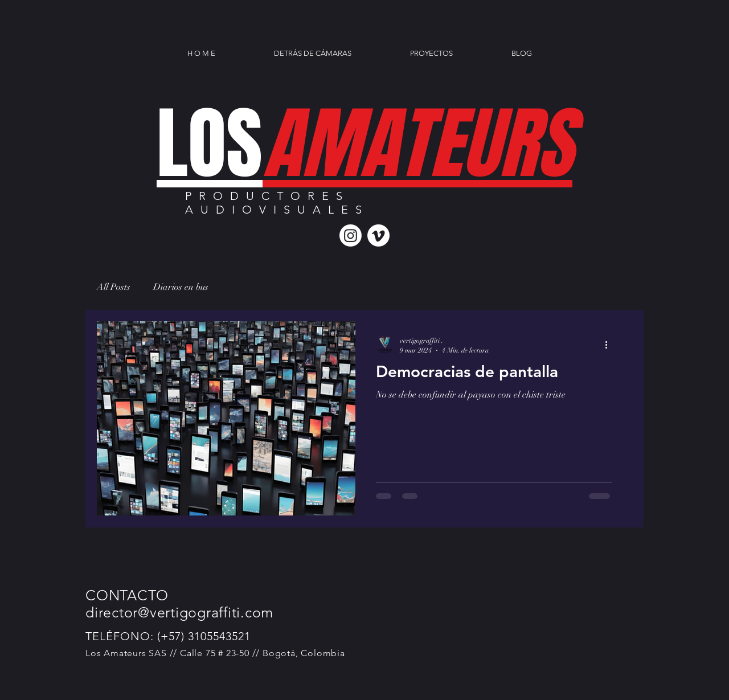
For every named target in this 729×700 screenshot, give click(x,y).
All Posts (114, 287)
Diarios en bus (181, 287)
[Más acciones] (610, 345)
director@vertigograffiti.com (179, 612)
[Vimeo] (378, 236)
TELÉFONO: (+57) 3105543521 (168, 636)
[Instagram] (351, 236)
